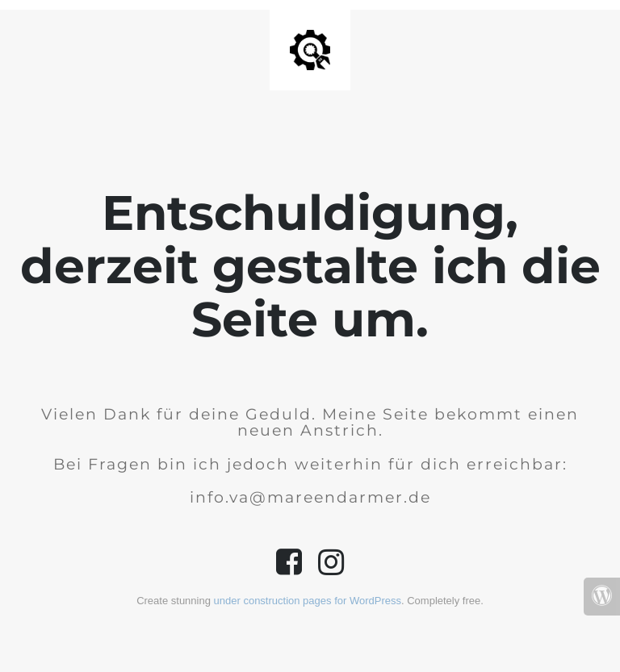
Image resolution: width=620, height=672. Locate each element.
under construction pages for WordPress (308, 601)
